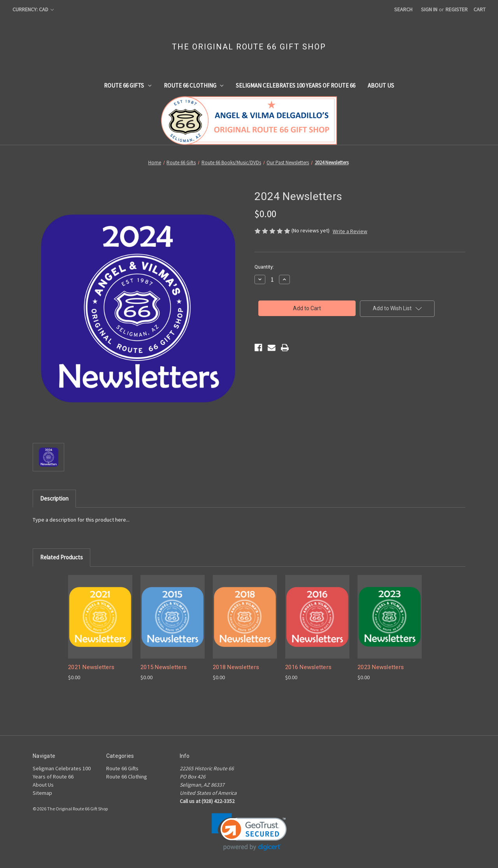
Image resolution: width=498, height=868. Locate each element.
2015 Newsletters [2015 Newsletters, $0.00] (164, 667)
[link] (249, 832)
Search (403, 9)
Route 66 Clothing (194, 85)
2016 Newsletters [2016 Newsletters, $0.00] (308, 667)
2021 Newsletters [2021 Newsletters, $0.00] (91, 667)
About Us (381, 85)
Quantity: (264, 267)
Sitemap (42, 793)
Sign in (429, 9)
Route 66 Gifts (128, 85)
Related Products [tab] (61, 557)
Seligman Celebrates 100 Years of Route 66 (295, 85)
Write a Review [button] (350, 231)
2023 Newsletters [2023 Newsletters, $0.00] (381, 667)
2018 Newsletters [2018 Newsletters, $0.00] (236, 667)
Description (54, 498)
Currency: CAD (33, 9)
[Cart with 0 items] (480, 10)
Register (457, 9)
